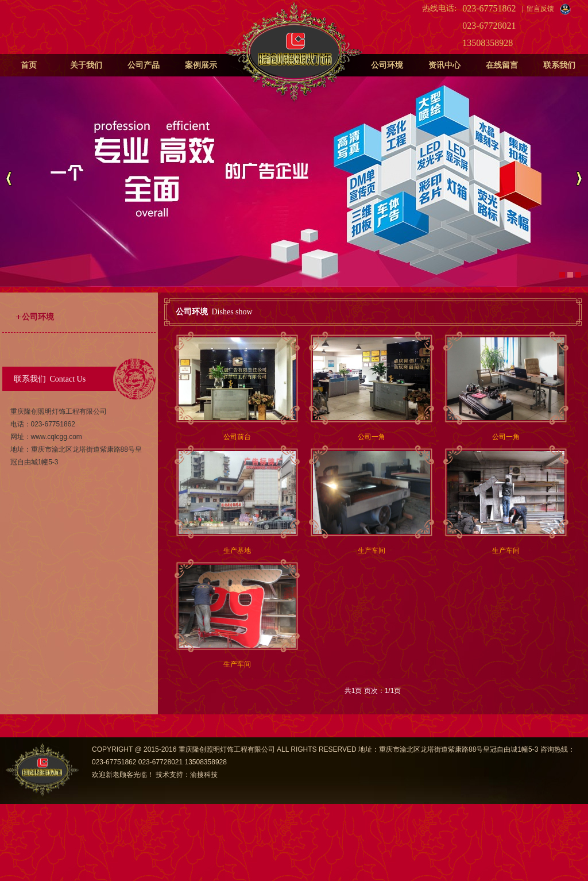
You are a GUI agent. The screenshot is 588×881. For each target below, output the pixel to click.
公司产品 (144, 65)
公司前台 (237, 437)
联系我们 (559, 65)
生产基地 (237, 551)
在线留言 (502, 65)
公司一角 (372, 437)
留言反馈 (540, 9)
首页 (29, 65)
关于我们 (86, 65)
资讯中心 (444, 65)
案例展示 (201, 65)
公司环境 (387, 65)
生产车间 (372, 551)
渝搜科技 (204, 775)
